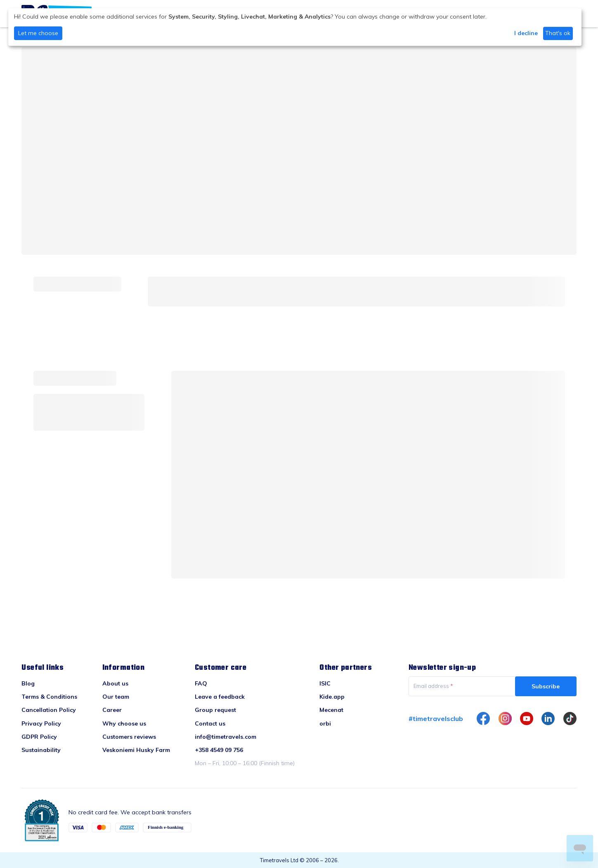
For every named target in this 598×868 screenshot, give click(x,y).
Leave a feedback (220, 697)
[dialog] (295, 27)
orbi (325, 723)
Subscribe (546, 686)
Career (112, 710)
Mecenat (331, 710)
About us (115, 683)
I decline (526, 33)
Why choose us (124, 723)
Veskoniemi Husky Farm (136, 750)
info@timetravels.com (226, 737)
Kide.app (332, 697)
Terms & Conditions (49, 697)
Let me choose (38, 33)
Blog (28, 683)
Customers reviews (129, 737)
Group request (215, 710)
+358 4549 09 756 (219, 750)
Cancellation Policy (49, 710)
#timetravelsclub (436, 719)
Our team (116, 697)
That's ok (558, 33)
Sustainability (41, 750)
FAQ (201, 683)
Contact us (210, 723)
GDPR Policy (39, 737)
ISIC (325, 683)
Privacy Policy (41, 723)
